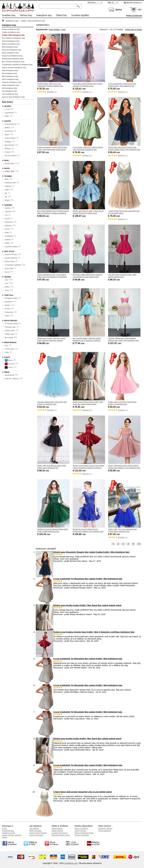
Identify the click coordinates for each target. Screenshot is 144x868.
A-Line (7, 109)
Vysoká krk (9, 131)
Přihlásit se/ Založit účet (134, 16)
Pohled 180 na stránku (134, 30)
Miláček (8, 149)
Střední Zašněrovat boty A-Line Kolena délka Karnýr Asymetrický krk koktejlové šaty (52, 277)
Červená (9, 364)
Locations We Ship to (60, 833)
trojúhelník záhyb (11, 247)
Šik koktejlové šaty (9, 73)
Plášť (7, 116)
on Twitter (34, 843)
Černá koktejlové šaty (11, 41)
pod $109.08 (9, 375)
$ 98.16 (43, 471)
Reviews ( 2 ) (52, 92)
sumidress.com (71, 863)
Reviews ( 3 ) (123, 155)
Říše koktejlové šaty (10, 76)
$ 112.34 (79, 471)
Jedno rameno (10, 138)
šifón (7, 179)
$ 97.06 (43, 280)
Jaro (6, 280)
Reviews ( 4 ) (87, 410)
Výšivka (8, 240)
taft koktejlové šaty (10, 88)
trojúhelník (9, 302)
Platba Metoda (57, 828)
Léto (6, 283)
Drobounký (9, 312)
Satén (7, 190)
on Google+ (76, 843)
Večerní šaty (26, 15)
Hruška (7, 309)
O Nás (4, 828)
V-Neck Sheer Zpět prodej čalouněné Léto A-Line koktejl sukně (83, 792)
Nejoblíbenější (42, 30)
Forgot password (105, 831)
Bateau (7, 128)
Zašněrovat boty (11, 254)
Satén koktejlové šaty (11, 85)
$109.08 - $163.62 (12, 379)
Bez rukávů (9, 338)
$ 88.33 (43, 216)
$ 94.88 (79, 280)
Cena (63, 30)
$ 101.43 (44, 534)
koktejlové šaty (44, 15)
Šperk (7, 135)
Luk (6, 215)
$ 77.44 (79, 343)
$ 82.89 (114, 471)
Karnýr (7, 229)
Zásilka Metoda (57, 831)
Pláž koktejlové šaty (10, 71)
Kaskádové (9, 236)
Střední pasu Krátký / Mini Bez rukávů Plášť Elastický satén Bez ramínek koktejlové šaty (51, 341)
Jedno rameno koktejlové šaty (14, 68)
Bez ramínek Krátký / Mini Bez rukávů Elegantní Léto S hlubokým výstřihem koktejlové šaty (87, 341)
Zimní (7, 290)
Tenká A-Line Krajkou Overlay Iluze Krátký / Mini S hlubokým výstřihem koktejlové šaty (88, 468)
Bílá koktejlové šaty (10, 47)
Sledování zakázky (105, 828)
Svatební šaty (9, 15)
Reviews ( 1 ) (87, 92)
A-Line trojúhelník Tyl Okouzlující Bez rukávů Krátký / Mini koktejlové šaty (88, 579)
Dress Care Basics (36, 835)
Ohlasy (5, 837)
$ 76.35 (43, 89)
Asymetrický (9, 113)
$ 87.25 (43, 152)
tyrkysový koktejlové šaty (12, 56)
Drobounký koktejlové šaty (13, 59)
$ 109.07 (79, 216)
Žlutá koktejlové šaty (10, 53)
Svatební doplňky (80, 15)
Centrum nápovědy (82, 835)
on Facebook (13, 843)
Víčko (7, 352)
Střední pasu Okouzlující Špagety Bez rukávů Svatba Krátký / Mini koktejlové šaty (91, 552)
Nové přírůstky (54, 30)
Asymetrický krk (11, 124)
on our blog (98, 843)
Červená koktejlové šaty (12, 50)
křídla (7, 233)
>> (139, 544)
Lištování (8, 212)
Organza (8, 186)
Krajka (7, 200)
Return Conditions (81, 828)
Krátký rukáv (9, 334)
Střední (8, 305)
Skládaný (8, 226)
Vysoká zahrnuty (11, 258)
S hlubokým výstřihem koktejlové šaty (17, 65)
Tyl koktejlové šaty (9, 91)
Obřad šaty (61, 15)
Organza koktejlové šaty (12, 82)
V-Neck (8, 152)
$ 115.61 (79, 89)
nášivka (8, 208)
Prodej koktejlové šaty (11, 29)
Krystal (7, 219)
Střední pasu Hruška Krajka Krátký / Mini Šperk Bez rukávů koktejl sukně (87, 605)
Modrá (9, 360)
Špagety (8, 142)
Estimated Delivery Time (61, 835)
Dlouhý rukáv (10, 331)
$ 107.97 (115, 343)
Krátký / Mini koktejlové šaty (33, 21)
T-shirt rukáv (9, 349)
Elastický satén (10, 183)
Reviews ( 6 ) (123, 92)
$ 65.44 (114, 152)
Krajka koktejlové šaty (11, 32)
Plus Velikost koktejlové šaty (13, 38)
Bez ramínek (9, 145)
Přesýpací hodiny (11, 298)
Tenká (7, 316)
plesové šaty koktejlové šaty (13, 97)
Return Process (81, 831)
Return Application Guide (84, 833)
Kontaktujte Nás (8, 831)
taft (6, 193)
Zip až (7, 272)
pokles (7, 287)
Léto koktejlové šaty (10, 94)
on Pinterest (55, 843)
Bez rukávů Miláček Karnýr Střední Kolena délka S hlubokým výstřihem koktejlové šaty (53, 213)
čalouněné (9, 222)
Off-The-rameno (11, 156)
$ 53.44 (43, 407)
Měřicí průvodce (35, 831)
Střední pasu (10, 163)
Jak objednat (34, 828)
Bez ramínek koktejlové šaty (13, 62)
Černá (9, 367)
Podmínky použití (8, 833)
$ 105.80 (79, 534)
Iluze (7, 345)
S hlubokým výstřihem (13, 265)
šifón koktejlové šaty (10, 79)
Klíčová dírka (10, 261)
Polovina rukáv (10, 327)
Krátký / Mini (9, 171)
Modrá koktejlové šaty (11, 44)
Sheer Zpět (9, 268)
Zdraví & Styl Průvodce (38, 833)
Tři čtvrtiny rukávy (11, 324)
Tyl (6, 197)
